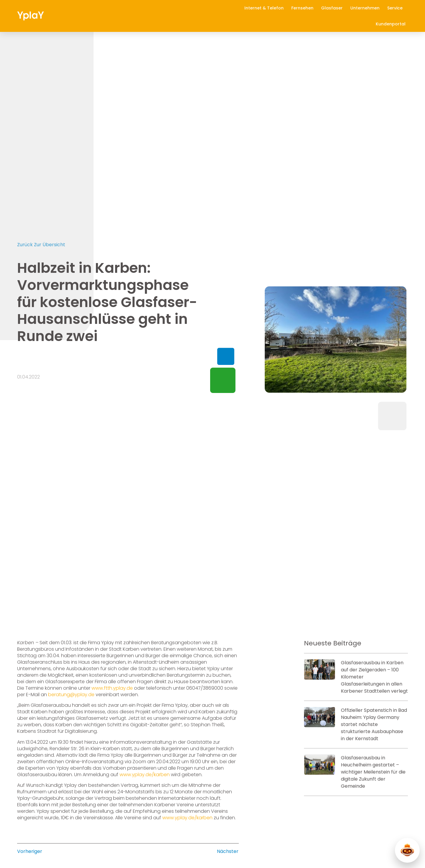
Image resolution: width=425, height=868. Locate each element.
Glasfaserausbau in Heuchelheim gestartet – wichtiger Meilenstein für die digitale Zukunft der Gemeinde (373, 756)
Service (396, 8)
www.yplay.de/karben (145, 759)
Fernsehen (304, 8)
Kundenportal (391, 24)
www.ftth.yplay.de (112, 672)
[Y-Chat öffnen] (407, 850)
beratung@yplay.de (71, 679)
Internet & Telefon (265, 8)
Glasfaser (333, 8)
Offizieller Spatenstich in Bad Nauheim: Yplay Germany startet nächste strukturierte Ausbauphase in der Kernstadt (374, 708)
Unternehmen (366, 8)
